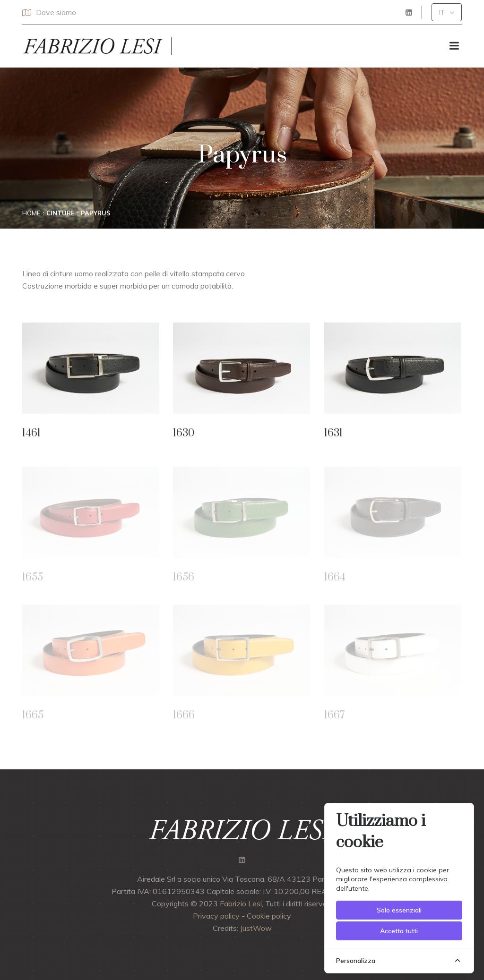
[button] (447, 12)
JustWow (256, 928)
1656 (184, 579)
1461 (31, 434)
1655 (33, 579)
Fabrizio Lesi (241, 903)
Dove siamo (49, 12)
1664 (335, 579)
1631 (333, 434)
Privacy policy (216, 916)
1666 (184, 717)
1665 (33, 717)
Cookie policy (269, 916)
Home (31, 213)
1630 (184, 434)
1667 (334, 717)
